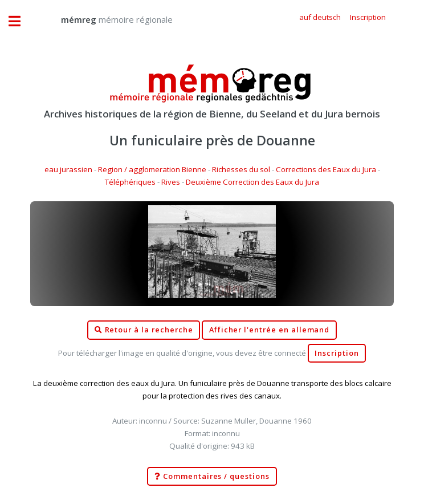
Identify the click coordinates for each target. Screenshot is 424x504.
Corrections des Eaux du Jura (326, 169)
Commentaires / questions (212, 477)
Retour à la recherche (144, 330)
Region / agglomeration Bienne (152, 169)
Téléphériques (130, 182)
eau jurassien (68, 169)
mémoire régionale (105, 19)
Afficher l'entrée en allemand (270, 330)
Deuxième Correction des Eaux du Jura (252, 182)
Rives (171, 182)
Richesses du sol (241, 169)
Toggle (21, 21)
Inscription (337, 353)
